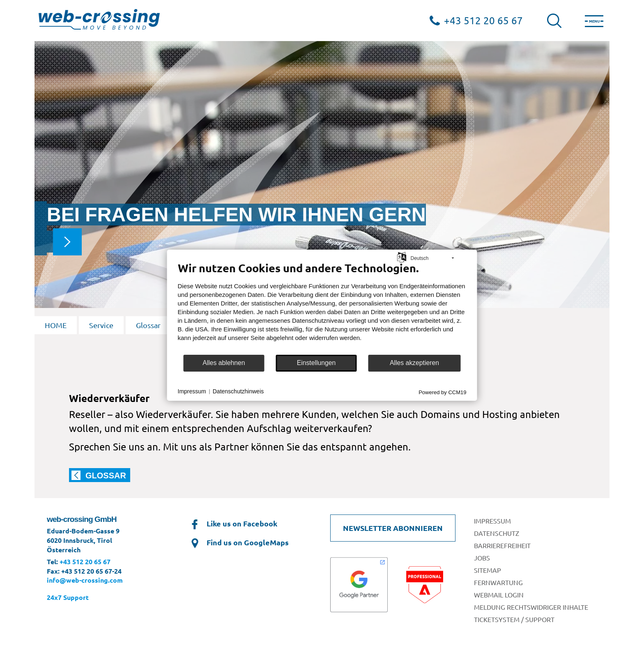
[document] (322, 307)
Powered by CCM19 (442, 392)
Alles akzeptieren (414, 363)
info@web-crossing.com (85, 580)
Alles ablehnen (224, 363)
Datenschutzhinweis (238, 391)
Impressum (192, 391)
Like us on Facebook (233, 523)
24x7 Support (68, 597)
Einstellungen (316, 363)
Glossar (148, 325)
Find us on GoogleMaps (239, 542)
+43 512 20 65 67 (483, 20)
